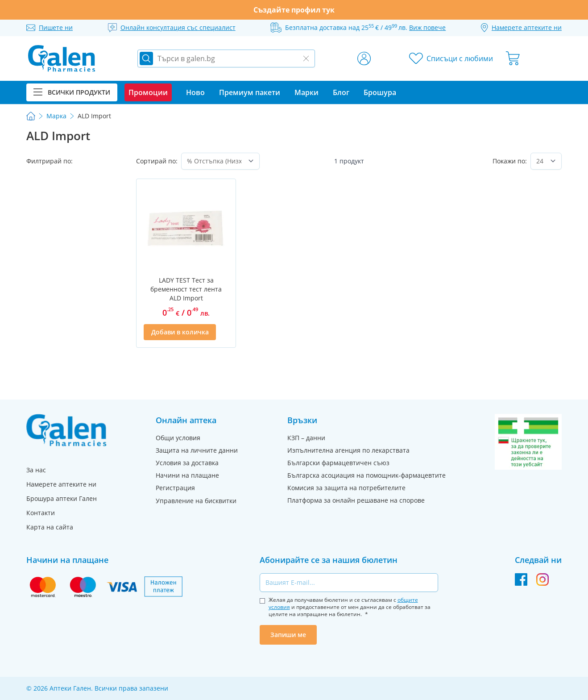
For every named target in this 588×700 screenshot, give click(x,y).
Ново (195, 92)
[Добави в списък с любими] (223, 332)
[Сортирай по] (220, 161)
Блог (341, 92)
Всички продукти (72, 92)
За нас (36, 470)
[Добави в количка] (180, 332)
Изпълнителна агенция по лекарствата (348, 450)
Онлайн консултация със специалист (178, 27)
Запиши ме (288, 635)
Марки (306, 92)
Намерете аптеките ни (61, 484)
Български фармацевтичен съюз (338, 463)
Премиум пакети (250, 92)
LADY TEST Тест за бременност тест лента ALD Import (186, 289)
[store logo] (62, 58)
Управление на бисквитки (196, 501)
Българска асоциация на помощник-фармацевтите (366, 475)
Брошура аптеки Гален (62, 498)
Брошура (380, 92)
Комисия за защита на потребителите (346, 488)
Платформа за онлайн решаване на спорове (356, 500)
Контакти (41, 513)
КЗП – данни (306, 438)
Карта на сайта (50, 527)
